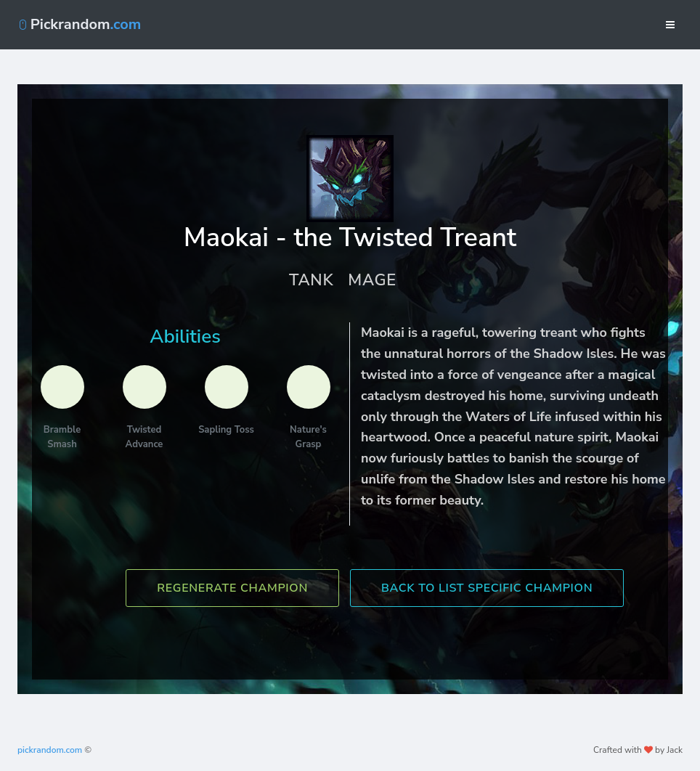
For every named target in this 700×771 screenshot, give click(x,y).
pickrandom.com (50, 750)
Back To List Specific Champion (487, 588)
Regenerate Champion (232, 588)
